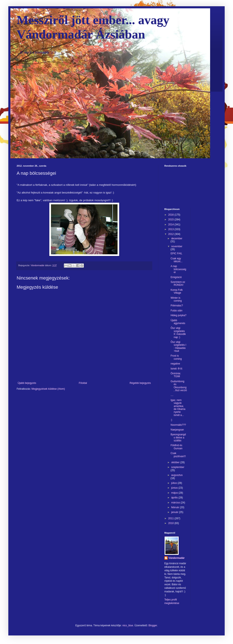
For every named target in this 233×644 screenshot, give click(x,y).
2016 (171, 215)
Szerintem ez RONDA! (178, 283)
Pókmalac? (177, 306)
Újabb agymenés (178, 322)
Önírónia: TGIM (176, 375)
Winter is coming (176, 299)
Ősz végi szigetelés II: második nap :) (178, 333)
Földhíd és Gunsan (177, 447)
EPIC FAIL (176, 253)
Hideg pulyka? (178, 315)
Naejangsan (177, 430)
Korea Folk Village (177, 291)
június (175, 488)
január (175, 512)
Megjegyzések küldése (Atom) (48, 389)
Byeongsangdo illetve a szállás (178, 437)
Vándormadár (177, 558)
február (175, 507)
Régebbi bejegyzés (140, 383)
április (175, 498)
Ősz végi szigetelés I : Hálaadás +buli (178, 346)
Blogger (153, 625)
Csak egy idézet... (177, 260)
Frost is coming (176, 357)
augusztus (177, 475)
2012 (171, 234)
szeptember (178, 467)
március (176, 503)
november (177, 246)
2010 (171, 523)
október (176, 462)
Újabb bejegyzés (27, 383)
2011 (171, 518)
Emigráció (176, 277)
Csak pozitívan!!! (178, 455)
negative (175, 364)
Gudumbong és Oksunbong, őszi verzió (179, 386)
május (175, 493)
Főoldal (83, 383)
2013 (171, 229)
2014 (171, 225)
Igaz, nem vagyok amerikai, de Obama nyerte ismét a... (178, 408)
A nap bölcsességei (178, 269)
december (177, 238)
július (174, 483)
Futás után (177, 311)
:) (171, 420)
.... (172, 395)
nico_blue (128, 625)
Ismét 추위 (177, 369)
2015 (171, 220)
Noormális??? (178, 425)
